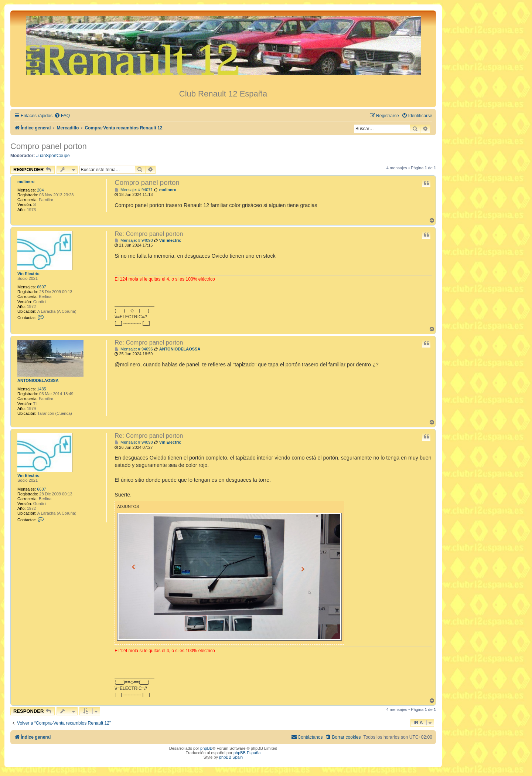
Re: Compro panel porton (149, 234)
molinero (26, 182)
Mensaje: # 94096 (134, 349)
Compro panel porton (49, 146)
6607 (41, 287)
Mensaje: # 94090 (134, 240)
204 (40, 190)
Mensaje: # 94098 (134, 442)
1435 (41, 389)
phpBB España (247, 753)
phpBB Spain (231, 757)
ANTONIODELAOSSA (38, 380)
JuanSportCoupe (53, 156)
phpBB (206, 748)
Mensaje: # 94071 (134, 190)
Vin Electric (28, 274)
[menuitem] (62, 116)
